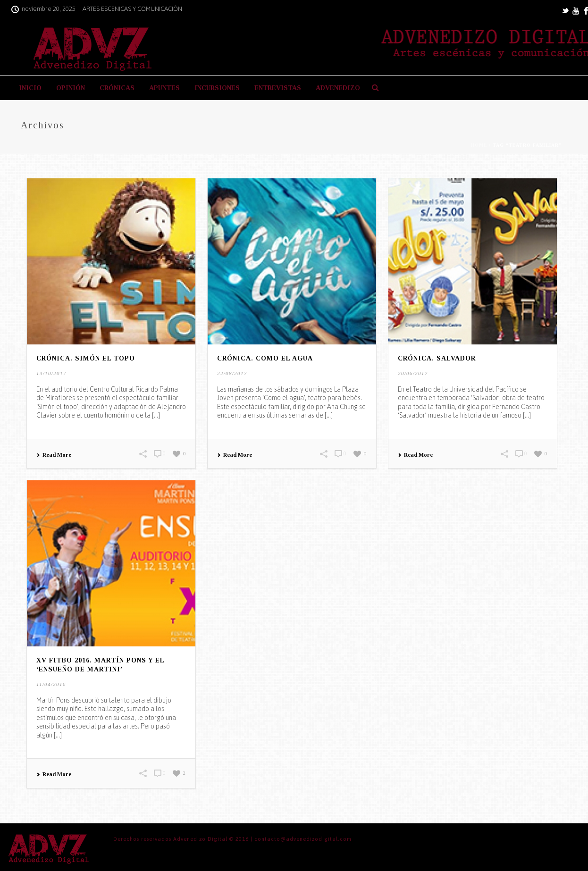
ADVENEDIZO (338, 88)
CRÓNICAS (117, 88)
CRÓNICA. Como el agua (265, 358)
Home (479, 145)
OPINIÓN (71, 88)
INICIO (30, 88)
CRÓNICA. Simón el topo (86, 358)
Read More (54, 455)
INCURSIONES (217, 88)
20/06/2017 (413, 373)
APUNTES (164, 88)
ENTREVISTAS (278, 88)
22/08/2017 (232, 373)
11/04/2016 (51, 684)
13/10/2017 (51, 373)
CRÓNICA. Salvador (437, 358)
